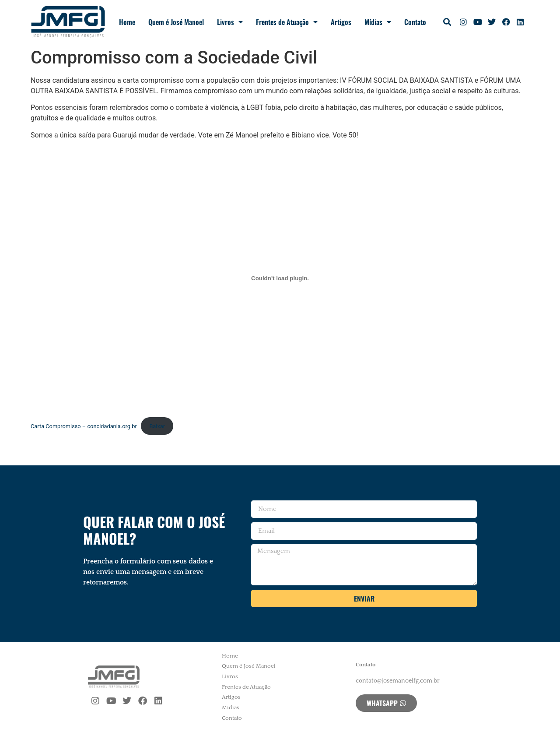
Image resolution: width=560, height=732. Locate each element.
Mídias (378, 22)
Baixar (157, 426)
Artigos (341, 22)
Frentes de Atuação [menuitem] (246, 687)
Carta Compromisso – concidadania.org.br (84, 426)
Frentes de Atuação (287, 22)
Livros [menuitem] (230, 676)
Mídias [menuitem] (231, 707)
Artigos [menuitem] (231, 697)
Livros (230, 22)
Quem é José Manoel (176, 22)
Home (127, 22)
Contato (415, 22)
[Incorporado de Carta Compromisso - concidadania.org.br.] (280, 278)
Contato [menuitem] (232, 718)
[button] (447, 22)
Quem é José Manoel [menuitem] (249, 666)
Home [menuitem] (230, 656)
